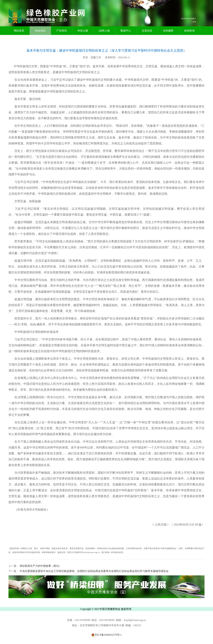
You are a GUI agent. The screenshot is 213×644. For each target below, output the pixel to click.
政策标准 (189, 31)
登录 (194, 22)
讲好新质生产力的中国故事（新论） (40, 566)
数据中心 (126, 31)
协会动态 (40, 31)
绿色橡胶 (168, 31)
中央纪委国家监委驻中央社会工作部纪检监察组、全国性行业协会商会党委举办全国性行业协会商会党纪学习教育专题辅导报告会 (94, 571)
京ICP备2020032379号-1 (106, 635)
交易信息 (147, 31)
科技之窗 (83, 31)
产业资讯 (62, 31)
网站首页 (19, 31)
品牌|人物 (104, 31)
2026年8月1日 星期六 (189, 19)
